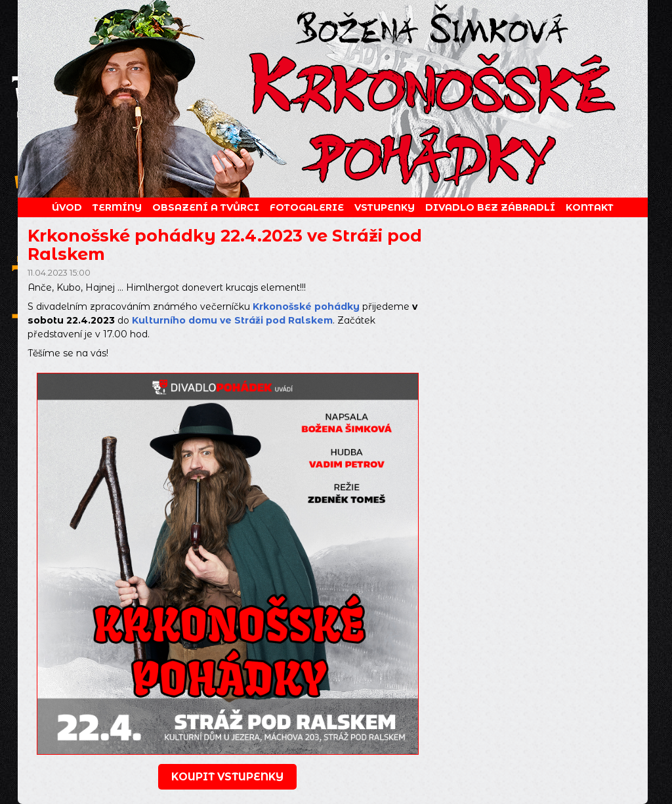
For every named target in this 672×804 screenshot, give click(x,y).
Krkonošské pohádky (306, 307)
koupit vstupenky (227, 777)
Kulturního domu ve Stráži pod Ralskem (232, 320)
